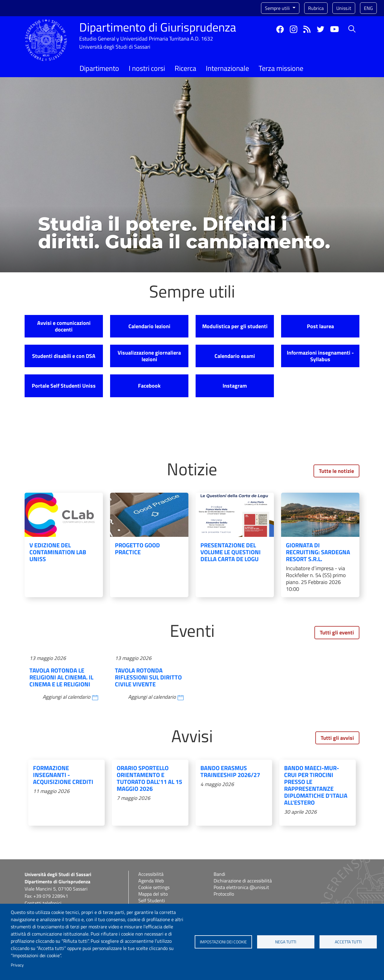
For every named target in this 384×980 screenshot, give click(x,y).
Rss (307, 29)
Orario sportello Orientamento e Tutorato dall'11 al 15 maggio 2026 (149, 778)
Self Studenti (152, 900)
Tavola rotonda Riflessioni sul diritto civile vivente (148, 677)
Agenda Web (151, 881)
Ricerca (185, 68)
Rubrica (316, 8)
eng (368, 8)
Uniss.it (344, 8)
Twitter (321, 29)
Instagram (294, 29)
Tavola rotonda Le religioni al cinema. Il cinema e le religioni (61, 677)
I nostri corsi (147, 68)
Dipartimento (99, 68)
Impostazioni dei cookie (223, 942)
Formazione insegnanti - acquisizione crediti (63, 775)
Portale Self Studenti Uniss (64, 386)
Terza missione (281, 68)
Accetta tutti (348, 942)
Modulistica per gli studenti (235, 326)
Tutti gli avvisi (337, 738)
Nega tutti (286, 942)
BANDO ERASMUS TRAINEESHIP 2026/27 (230, 771)
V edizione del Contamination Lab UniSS (58, 552)
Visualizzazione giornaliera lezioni (149, 356)
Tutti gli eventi (337, 632)
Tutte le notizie (336, 471)
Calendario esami (235, 356)
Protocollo (224, 894)
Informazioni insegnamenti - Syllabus (320, 356)
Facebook (280, 29)
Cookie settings (154, 887)
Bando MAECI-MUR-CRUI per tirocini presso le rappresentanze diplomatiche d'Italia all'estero (316, 785)
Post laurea (320, 326)
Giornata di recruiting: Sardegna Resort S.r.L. (318, 552)
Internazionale (227, 68)
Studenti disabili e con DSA (64, 356)
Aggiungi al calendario (66, 697)
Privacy (17, 965)
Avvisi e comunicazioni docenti (64, 326)
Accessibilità (151, 874)
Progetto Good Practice (137, 549)
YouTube (334, 29)
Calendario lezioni (149, 326)
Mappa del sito (153, 894)
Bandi (219, 874)
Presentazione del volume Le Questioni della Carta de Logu (231, 552)
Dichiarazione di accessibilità (243, 881)
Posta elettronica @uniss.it (241, 887)
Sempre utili (278, 8)
